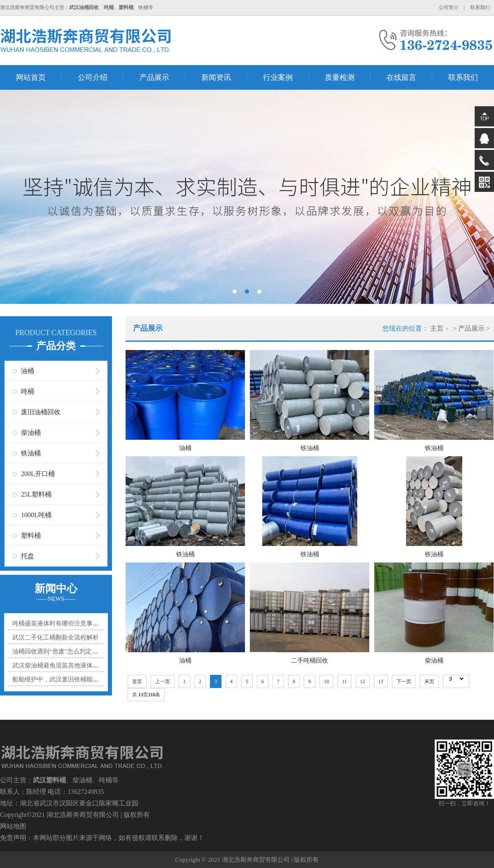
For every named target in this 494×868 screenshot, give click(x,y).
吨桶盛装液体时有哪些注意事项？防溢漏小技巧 (77, 623)
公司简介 (449, 7)
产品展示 (154, 77)
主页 (437, 328)
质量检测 (340, 77)
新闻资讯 (216, 77)
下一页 (404, 681)
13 (381, 681)
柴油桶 (31, 433)
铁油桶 (31, 453)
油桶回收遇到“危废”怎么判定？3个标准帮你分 (75, 651)
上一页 (163, 681)
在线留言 (401, 77)
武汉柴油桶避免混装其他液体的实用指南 (68, 665)
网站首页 (31, 77)
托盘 (28, 556)
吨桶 (28, 391)
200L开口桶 (38, 474)
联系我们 (480, 7)
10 (326, 681)
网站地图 (13, 826)
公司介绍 (93, 77)
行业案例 (278, 77)
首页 (137, 681)
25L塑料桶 (36, 494)
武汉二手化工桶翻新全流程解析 (56, 637)
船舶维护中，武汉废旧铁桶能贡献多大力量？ (74, 679)
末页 (429, 681)
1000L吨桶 (36, 515)
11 (345, 681)
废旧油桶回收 (41, 412)
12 (363, 681)
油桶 (28, 371)
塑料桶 (31, 535)
